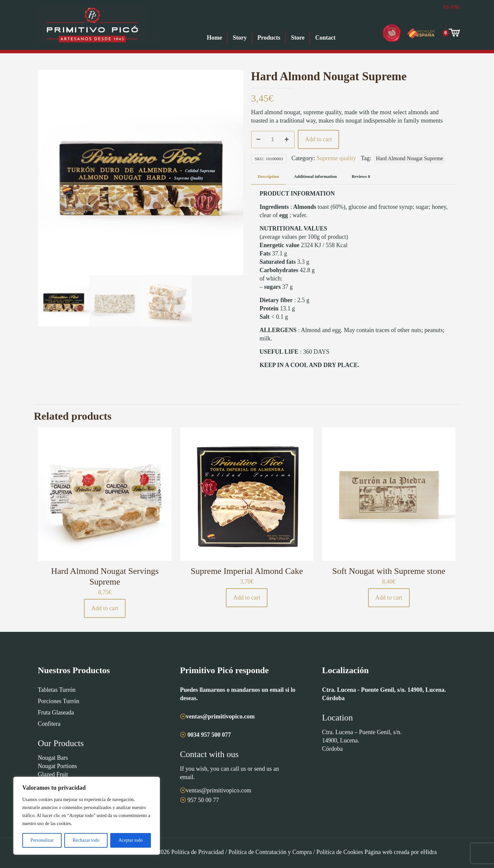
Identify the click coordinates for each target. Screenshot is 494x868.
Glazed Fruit (53, 774)
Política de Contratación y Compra (270, 852)
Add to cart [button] (105, 608)
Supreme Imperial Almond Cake (247, 571)
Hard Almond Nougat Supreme (410, 159)
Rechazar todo (86, 840)
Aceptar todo (131, 840)
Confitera (49, 724)
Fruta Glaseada (56, 712)
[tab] (268, 177)
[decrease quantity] (259, 140)
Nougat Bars (53, 758)
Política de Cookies (340, 852)
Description (268, 176)
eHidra (429, 852)
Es (446, 7)
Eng (456, 7)
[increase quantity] (287, 140)
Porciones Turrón (59, 701)
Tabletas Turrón (57, 690)
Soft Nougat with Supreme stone (389, 571)
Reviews (361, 176)
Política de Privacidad (198, 852)
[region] (87, 816)
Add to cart (319, 139)
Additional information (315, 176)
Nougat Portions (58, 766)
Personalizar (42, 840)
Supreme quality (336, 158)
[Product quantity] (273, 140)
